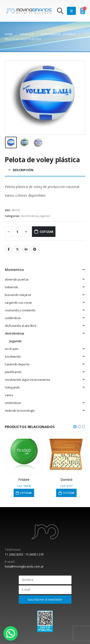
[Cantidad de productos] (17, 232)
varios (9, 395)
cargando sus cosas (18, 302)
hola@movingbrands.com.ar (24, 566)
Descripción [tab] (23, 170)
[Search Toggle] (60, 11)
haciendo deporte (17, 364)
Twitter (17, 249)
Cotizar (46, 232)
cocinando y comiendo (20, 310)
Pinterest (35, 249)
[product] (24, 454)
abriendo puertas (17, 279)
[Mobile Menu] (71, 11)
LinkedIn (26, 249)
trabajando (12, 387)
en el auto (12, 349)
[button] (75, 427)
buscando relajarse (18, 295)
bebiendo (12, 287)
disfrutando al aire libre (21, 326)
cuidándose (13, 318)
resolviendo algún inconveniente (27, 380)
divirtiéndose (30, 216)
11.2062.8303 (14, 554)
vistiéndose (13, 403)
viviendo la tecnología (20, 410)
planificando (13, 372)
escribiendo (13, 356)
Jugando (45, 216)
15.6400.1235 (35, 554)
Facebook (9, 249)
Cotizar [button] (26, 493)
